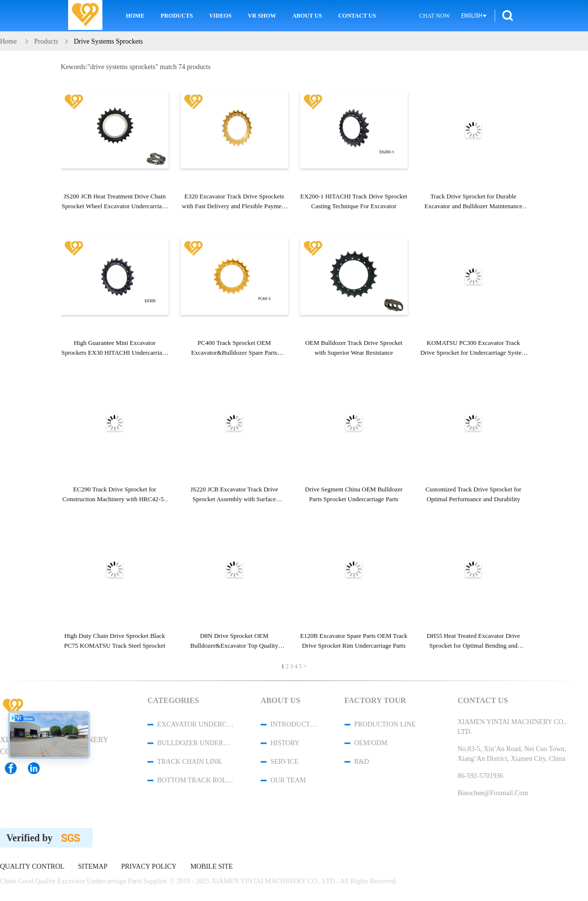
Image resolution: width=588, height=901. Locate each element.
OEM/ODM (371, 743)
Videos (220, 16)
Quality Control (32, 867)
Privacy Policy (149, 867)
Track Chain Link (190, 762)
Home (135, 16)
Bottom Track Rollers (196, 780)
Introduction (294, 724)
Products (177, 16)
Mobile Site (211, 867)
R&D (362, 762)
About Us (307, 16)
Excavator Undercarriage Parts (196, 724)
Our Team (288, 780)
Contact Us (357, 16)
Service (284, 762)
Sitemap (93, 867)
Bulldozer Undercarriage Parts (196, 743)
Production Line (385, 724)
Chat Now (434, 16)
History (285, 743)
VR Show (262, 16)
